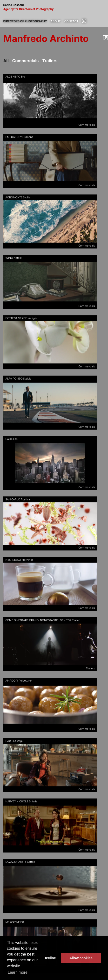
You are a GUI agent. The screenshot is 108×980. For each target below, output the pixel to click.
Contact (71, 21)
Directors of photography (25, 21)
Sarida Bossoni (54, 7)
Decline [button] (50, 958)
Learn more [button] (18, 972)
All (6, 61)
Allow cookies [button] (81, 958)
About (56, 21)
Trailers (50, 61)
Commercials (26, 61)
